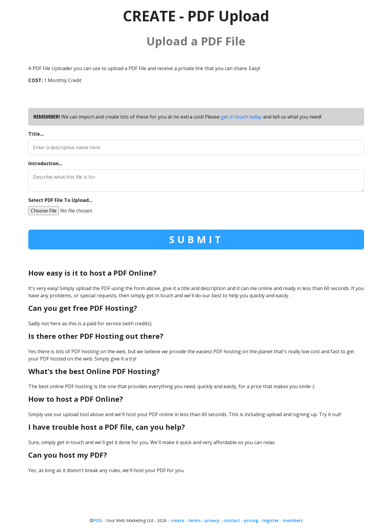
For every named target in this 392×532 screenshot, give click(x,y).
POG (98, 520)
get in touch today (241, 117)
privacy (212, 520)
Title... (36, 134)
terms (194, 520)
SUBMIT (196, 239)
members (293, 520)
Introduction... (45, 163)
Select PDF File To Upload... (60, 200)
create (177, 520)
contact (232, 520)
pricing (251, 520)
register (271, 520)
